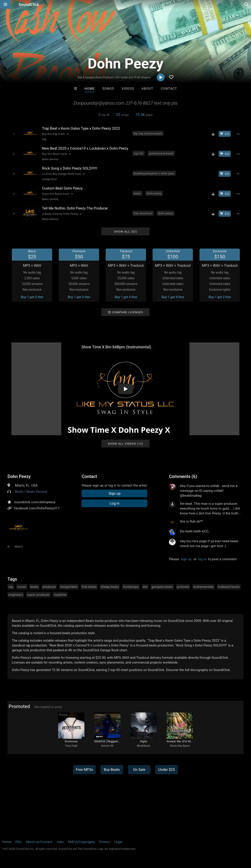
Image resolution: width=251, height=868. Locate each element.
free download (143, 213)
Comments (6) (183, 476)
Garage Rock (49, 179)
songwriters (69, 587)
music (22, 587)
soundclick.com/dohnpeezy (35, 502)
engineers (16, 595)
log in (202, 559)
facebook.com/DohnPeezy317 (37, 508)
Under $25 (166, 770)
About (147, 89)
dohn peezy (154, 193)
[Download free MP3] (213, 134)
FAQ (18, 842)
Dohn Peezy (19, 476)
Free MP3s (85, 770)
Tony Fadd (71, 746)
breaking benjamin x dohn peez (154, 173)
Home (90, 89)
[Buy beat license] (225, 134)
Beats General (50, 159)
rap (11, 587)
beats (137, 193)
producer (49, 587)
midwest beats (229, 587)
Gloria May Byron (180, 746)
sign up (186, 559)
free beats (89, 587)
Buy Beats (112, 770)
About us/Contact (39, 842)
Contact (169, 89)
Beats (19, 492)
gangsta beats (162, 587)
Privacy (105, 842)
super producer (38, 595)
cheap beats (110, 587)
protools (183, 587)
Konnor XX (108, 746)
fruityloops (131, 587)
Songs (108, 89)
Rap (44, 139)
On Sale (139, 770)
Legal (118, 842)
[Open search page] (247, 4)
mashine (60, 595)
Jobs (60, 842)
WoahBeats (143, 746)
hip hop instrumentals (148, 133)
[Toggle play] (14, 134)
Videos (128, 89)
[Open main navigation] (5, 4)
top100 (139, 153)
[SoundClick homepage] (29, 4)
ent (145, 587)
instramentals (203, 587)
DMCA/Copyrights (82, 842)
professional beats (161, 153)
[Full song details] (238, 134)
